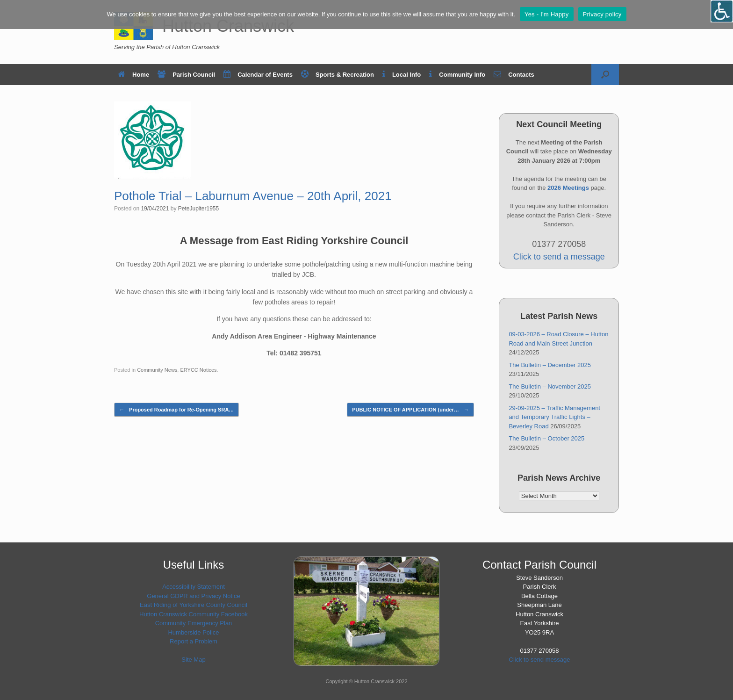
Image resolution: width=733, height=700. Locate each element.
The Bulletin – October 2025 (546, 438)
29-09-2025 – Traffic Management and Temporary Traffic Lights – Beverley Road (554, 417)
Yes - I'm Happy (547, 14)
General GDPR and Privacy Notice (193, 596)
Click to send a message (559, 257)
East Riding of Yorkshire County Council (194, 605)
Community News (157, 370)
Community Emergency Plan (194, 623)
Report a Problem (194, 641)
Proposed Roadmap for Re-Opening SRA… (176, 410)
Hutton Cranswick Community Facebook (194, 614)
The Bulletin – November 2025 (550, 386)
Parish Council (186, 75)
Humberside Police (193, 632)
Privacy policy (602, 14)
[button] (605, 75)
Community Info (457, 75)
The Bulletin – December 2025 (550, 365)
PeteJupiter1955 (198, 209)
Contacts (514, 75)
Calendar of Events (258, 75)
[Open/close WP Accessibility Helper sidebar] (722, 11)
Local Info (402, 75)
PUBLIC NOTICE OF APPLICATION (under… (410, 410)
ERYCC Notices (198, 370)
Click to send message (540, 660)
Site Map (193, 660)
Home (134, 75)
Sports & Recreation (338, 75)
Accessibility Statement (194, 587)
